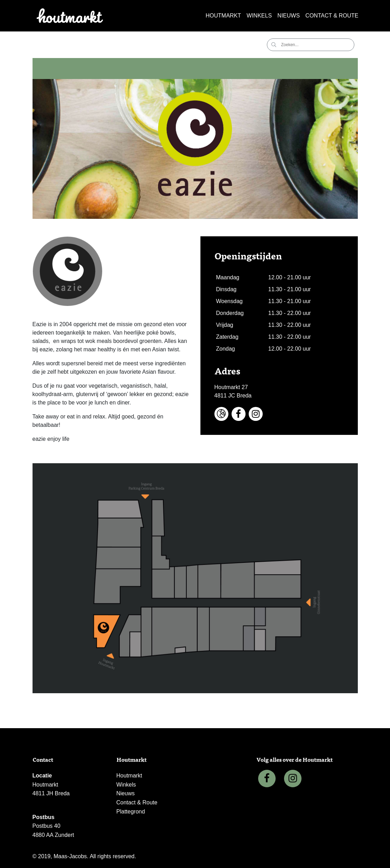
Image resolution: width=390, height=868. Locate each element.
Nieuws (289, 16)
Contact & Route (332, 16)
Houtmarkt (223, 16)
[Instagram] (293, 779)
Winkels (259, 16)
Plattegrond (131, 812)
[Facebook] (267, 779)
